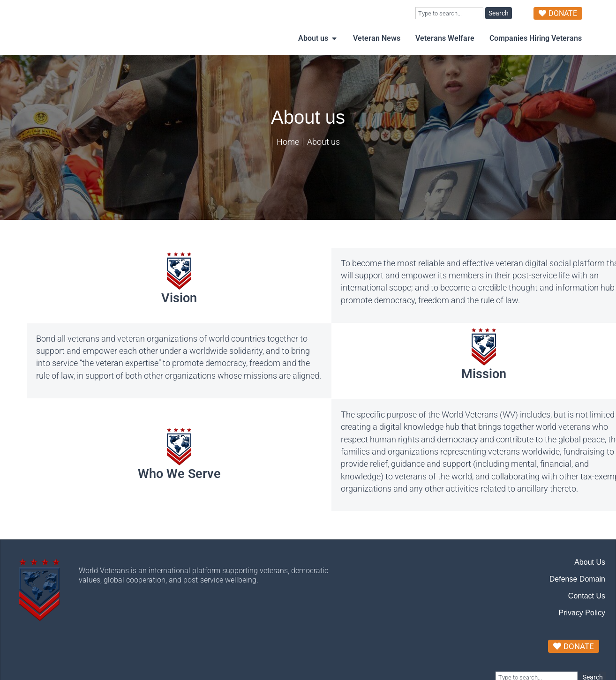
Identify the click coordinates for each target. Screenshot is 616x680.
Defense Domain (577, 598)
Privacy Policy (582, 631)
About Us (590, 581)
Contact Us (587, 615)
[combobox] (449, 13)
